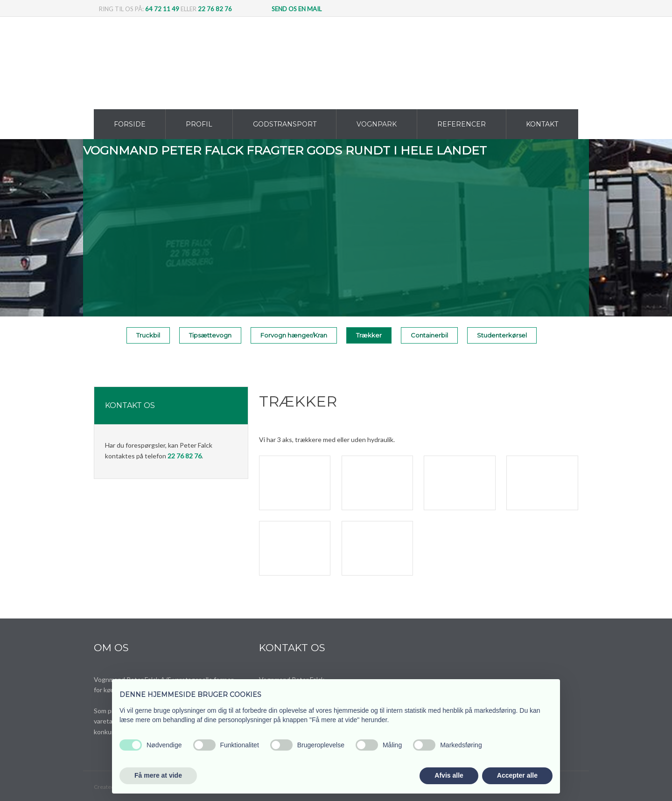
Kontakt (542, 124)
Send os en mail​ (297, 9)
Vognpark (377, 124)
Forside (130, 124)
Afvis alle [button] (449, 775)
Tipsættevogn (210, 335)
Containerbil (429, 335)
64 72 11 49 (162, 9)
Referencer (462, 124)
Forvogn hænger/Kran (294, 335)
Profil (199, 124)
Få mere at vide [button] (158, 775)
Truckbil (148, 335)
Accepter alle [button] (517, 775)
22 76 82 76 (215, 9)
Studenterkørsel (502, 335)
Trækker (369, 335)
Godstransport (285, 124)
